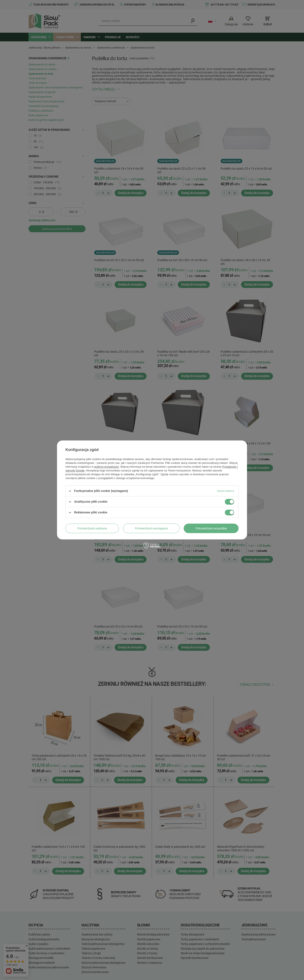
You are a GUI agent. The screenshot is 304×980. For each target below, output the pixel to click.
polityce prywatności (107, 467)
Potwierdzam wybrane (92, 528)
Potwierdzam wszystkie (211, 528)
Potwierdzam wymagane (151, 528)
